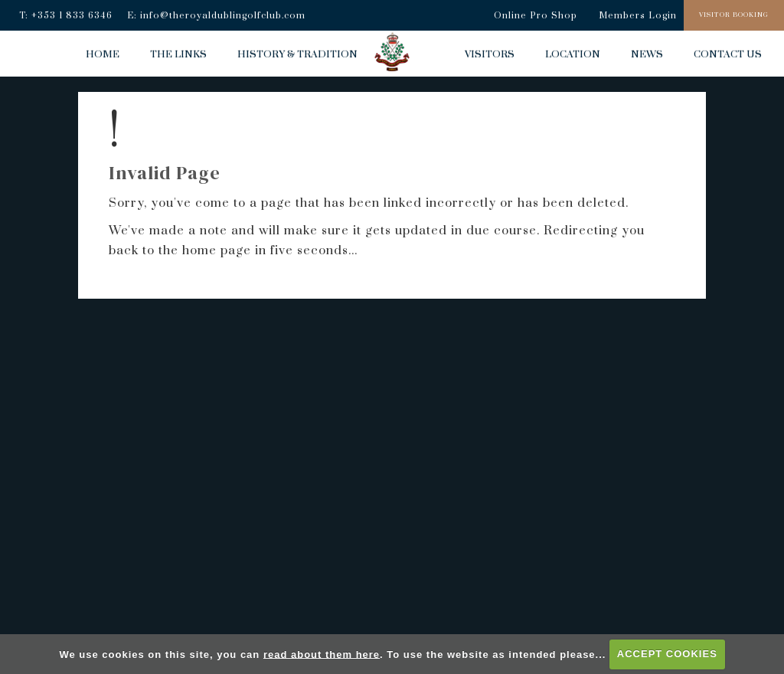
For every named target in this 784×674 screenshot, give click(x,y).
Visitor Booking (734, 15)
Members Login (638, 16)
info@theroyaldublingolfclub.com (223, 16)
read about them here (322, 654)
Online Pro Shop (536, 16)
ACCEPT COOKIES (667, 654)
